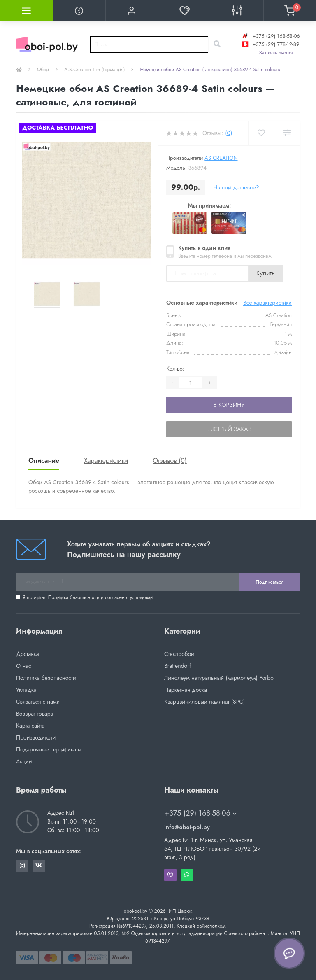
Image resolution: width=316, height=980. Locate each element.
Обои (43, 70)
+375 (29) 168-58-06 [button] (201, 813)
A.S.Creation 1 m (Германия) (94, 70)
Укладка (26, 690)
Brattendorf (178, 666)
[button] (132, 10)
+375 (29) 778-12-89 (270, 44)
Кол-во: (175, 369)
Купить (266, 273)
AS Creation (221, 158)
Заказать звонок (276, 53)
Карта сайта (30, 726)
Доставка (27, 654)
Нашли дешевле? (236, 187)
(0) (229, 133)
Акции (24, 761)
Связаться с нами (38, 702)
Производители (36, 737)
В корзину (229, 405)
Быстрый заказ (229, 429)
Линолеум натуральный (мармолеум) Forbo (219, 678)
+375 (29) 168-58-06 (270, 36)
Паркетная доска (186, 690)
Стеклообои (179, 654)
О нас (24, 666)
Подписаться (270, 582)
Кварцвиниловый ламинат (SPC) (204, 702)
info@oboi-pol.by (187, 827)
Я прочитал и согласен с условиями (88, 597)
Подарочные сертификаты (49, 749)
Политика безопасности (74, 597)
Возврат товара (35, 714)
